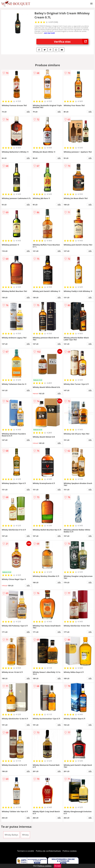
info (28, 112)
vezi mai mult (49, 33)
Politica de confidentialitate (48, 851)
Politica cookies (70, 851)
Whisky (25, 835)
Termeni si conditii (26, 851)
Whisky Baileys (11, 835)
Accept (58, 866)
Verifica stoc (71, 42)
